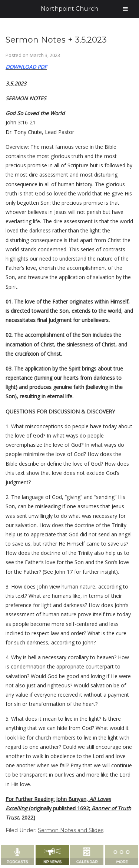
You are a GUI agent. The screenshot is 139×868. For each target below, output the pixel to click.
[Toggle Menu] (125, 9)
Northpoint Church (69, 9)
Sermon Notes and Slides (71, 830)
